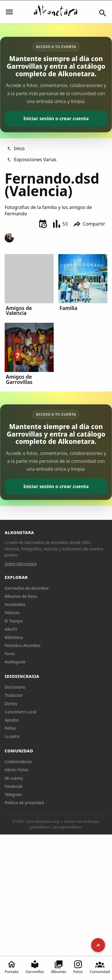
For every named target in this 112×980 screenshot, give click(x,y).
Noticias (12, 613)
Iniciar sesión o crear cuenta (56, 118)
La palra (12, 736)
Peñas (10, 728)
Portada (12, 967)
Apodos (12, 720)
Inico (16, 148)
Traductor (14, 695)
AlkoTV (11, 629)
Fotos (78, 967)
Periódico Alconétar (23, 645)
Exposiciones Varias (32, 160)
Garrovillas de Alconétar (27, 588)
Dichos (11, 704)
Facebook (13, 786)
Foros (10, 654)
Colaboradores (18, 762)
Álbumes (59, 967)
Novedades (15, 604)
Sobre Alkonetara (21, 564)
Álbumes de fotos (21, 596)
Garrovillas (35, 967)
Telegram (13, 794)
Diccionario (15, 687)
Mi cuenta (14, 778)
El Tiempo (14, 621)
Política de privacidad (24, 803)
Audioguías (15, 662)
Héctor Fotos (16, 770)
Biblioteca (14, 637)
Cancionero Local (20, 712)
